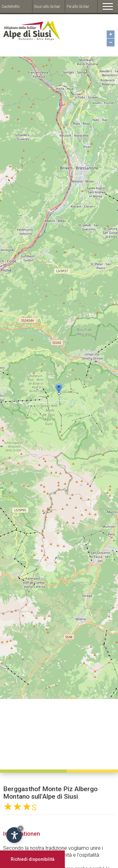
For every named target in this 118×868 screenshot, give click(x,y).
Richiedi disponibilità (33, 859)
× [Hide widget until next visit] (20, 828)
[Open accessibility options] (14, 835)
